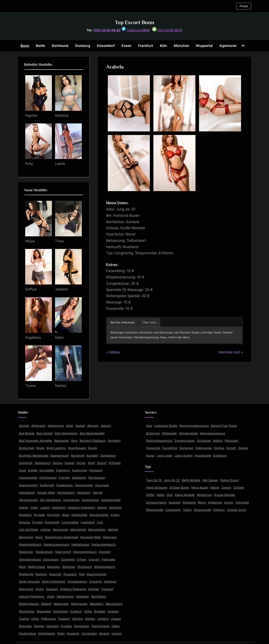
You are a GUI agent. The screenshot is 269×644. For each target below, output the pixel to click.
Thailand (64, 619)
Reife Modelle (191, 480)
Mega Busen (200, 487)
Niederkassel (80, 544)
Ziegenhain (61, 611)
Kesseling (25, 515)
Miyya (30, 241)
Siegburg (110, 581)
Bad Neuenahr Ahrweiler (36, 441)
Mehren (113, 530)
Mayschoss (60, 530)
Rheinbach (85, 567)
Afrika (88, 611)
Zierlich (226, 487)
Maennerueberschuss (194, 426)
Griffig (150, 495)
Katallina (62, 115)
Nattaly (61, 386)
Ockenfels (68, 559)
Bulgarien (25, 626)
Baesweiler (62, 441)
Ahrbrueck (38, 426)
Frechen (64, 478)
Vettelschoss (65, 596)
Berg (74, 441)
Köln (164, 46)
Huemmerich (90, 500)
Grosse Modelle (224, 495)
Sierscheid (26, 589)
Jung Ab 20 (172, 480)
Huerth (24, 507)
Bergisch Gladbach (93, 441)
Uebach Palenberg (32, 596)
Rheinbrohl (26, 574)
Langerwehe (70, 522)
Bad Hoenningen (66, 433)
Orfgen (82, 559)
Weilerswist (61, 604)
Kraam (115, 515)
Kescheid (115, 507)
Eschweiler (47, 470)
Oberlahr (105, 552)
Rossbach (70, 574)
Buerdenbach (60, 456)
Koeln (66, 515)
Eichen (81, 463)
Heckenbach (66, 493)
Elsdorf (102, 463)
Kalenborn (59, 507)
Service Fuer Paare (224, 426)
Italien (116, 626)
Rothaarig (189, 502)
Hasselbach (27, 493)
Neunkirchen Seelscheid (62, 537)
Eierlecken (187, 448)
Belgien (90, 619)
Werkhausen (79, 604)
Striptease (204, 441)
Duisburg (83, 46)
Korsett (231, 448)
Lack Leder (165, 456)
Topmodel (242, 502)
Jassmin (61, 289)
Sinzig (40, 589)
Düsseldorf (106, 46)
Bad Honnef (45, 433)
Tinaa (59, 241)
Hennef (98, 493)
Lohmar (45, 530)
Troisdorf (107, 589)
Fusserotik (153, 448)
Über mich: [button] (150, 322)
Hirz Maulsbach (51, 500)
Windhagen (27, 611)
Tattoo (187, 510)
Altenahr (93, 426)
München (181, 46)
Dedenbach (43, 463)
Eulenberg (63, 470)
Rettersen (69, 567)
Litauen (116, 619)
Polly (29, 164)
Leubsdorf (88, 522)
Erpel (22, 470)
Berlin (41, 46)
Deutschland (28, 633)
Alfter (70, 426)
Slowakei (53, 626)
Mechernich (78, 530)
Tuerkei (24, 619)
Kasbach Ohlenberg (82, 507)
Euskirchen (80, 470)
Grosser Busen (179, 487)
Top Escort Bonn (135, 22)
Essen (126, 46)
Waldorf (46, 604)
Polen (61, 633)
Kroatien (66, 626)
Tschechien (89, 633)
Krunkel (38, 522)
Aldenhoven (56, 426)
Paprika (31, 115)
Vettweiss (82, 596)
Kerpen (102, 507)
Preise (244, 6)
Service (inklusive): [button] (123, 322)
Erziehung (220, 456)
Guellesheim (65, 485)
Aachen (24, 426)
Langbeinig (173, 510)
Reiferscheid (36, 567)
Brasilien (100, 611)
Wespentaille (155, 510)
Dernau (58, 463)
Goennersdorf (28, 485)
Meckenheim (97, 530)
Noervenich (63, 552)
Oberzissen (51, 559)
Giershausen (97, 478)
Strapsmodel (202, 510)
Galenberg (79, 478)
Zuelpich (76, 611)
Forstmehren (48, 478)
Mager (215, 487)
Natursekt (231, 441)
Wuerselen (44, 611)
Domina (219, 448)
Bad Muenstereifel (92, 433)
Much (39, 537)
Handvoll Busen (157, 487)
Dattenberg (108, 456)
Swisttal (94, 589)
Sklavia (243, 448)
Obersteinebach (30, 559)
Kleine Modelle (185, 495)
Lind (100, 522)
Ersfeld (33, 470)
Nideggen (110, 537)
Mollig (161, 495)
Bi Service (153, 433)
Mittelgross (204, 495)
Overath (94, 559)
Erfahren (219, 510)
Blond (202, 502)
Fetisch (218, 441)
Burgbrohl (78, 456)
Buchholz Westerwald (34, 456)
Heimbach (84, 493)
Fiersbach (96, 470)
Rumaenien (82, 626)
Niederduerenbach (56, 544)
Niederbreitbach (30, 544)
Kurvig (229, 502)
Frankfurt (146, 46)
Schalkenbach (77, 581)
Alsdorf (80, 426)
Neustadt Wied (91, 537)
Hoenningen (71, 500)
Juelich (45, 507)
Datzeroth (26, 463)
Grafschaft (47, 485)
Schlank (239, 487)
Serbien (39, 626)
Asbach (106, 426)
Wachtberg (99, 596)
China (35, 619)
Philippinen (48, 619)
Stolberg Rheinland (73, 589)
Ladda (60, 164)
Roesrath (55, 574)
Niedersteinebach (104, 544)
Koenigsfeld (79, 515)
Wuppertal (204, 46)
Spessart (52, 589)
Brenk (40, 448)
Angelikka (33, 337)
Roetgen (41, 574)
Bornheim (114, 441)
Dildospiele (169, 433)
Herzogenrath (28, 500)
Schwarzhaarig (156, 502)
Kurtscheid (52, 522)
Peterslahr (109, 559)
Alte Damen (210, 480)
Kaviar (150, 456)
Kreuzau (25, 522)
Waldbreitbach (29, 604)
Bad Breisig (27, 433)
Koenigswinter (99, 515)
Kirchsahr (53, 515)
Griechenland (100, 626)
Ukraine (104, 633)
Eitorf (91, 463)
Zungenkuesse (185, 441)
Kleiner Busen (229, 480)
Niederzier (26, 552)
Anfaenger (215, 502)
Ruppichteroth (97, 574)
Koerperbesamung (212, 433)
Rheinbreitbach (105, 567)
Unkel (51, 596)
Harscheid (102, 485)
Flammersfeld (28, 478)
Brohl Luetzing (56, 448)
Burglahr (92, 456)
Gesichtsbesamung (159, 441)
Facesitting (170, 448)
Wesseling (97, 604)
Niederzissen (44, 552)
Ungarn (117, 633)
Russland (73, 633)
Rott (82, 574)
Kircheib (39, 515)
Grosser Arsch (237, 510)
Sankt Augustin (29, 581)
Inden (34, 507)
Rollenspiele (204, 448)
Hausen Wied (46, 493)
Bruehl (93, 448)
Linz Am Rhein (29, 530)
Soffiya (31, 289)
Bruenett (175, 502)
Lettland (103, 619)
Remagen (54, 567)
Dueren (70, 463)
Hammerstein (84, 485)
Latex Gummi (183, 456)
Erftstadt (115, 463)
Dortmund (60, 46)
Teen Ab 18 (154, 480)
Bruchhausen (77, 448)
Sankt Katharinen (54, 581)
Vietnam (77, 619)
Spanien (113, 611)
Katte (59, 337)
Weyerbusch (114, 604)
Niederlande (47, 633)
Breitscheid (27, 448)
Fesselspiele (203, 456)
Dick (170, 495)
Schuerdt (95, 581)
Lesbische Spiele (166, 426)
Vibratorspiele (188, 433)
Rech (22, 567)
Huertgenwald (111, 500)
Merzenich (26, 537)
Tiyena (30, 386)
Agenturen (228, 46)
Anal (149, 426)
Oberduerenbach (85, 552)
